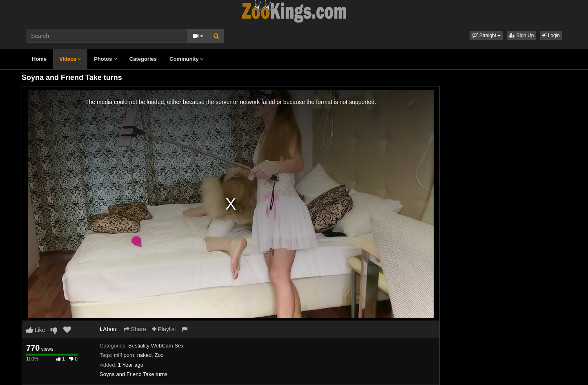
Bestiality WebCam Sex (156, 346)
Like (36, 330)
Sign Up (521, 35)
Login (551, 35)
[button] (486, 35)
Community (186, 59)
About (109, 329)
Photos (105, 59)
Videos (70, 59)
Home (39, 59)
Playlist (164, 329)
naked (144, 355)
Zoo (159, 355)
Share (135, 329)
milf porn (124, 355)
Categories (143, 59)
